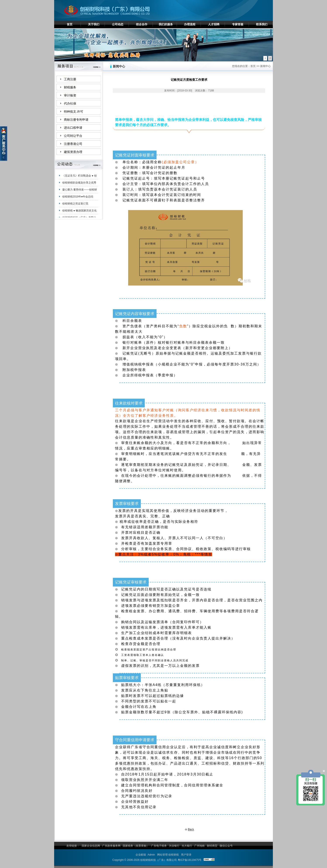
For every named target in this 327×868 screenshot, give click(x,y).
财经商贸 (212, 846)
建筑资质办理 (73, 152)
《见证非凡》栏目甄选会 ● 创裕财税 (79, 178)
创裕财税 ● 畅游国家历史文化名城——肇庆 (79, 213)
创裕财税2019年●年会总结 (78, 198)
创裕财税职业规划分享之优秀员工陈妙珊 (79, 185)
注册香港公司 (73, 144)
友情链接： (73, 846)
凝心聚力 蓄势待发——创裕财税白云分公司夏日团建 (80, 192)
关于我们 (94, 24)
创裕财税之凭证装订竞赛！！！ (75, 206)
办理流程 (190, 24)
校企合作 (142, 24)
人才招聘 (214, 24)
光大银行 (187, 846)
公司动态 (118, 24)
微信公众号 (226, 846)
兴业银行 (174, 846)
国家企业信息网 (91, 846)
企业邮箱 (141, 855)
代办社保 (70, 104)
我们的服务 (166, 24)
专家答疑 (238, 24)
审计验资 (70, 95)
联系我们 (262, 24)
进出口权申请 (73, 128)
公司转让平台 (73, 136)
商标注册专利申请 (76, 120)
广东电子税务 (159, 846)
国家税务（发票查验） (136, 846)
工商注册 (70, 79)
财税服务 (70, 87)
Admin (151, 855)
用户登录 (186, 855)
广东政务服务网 (111, 846)
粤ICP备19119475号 (190, 860)
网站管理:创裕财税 (168, 855)
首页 (70, 24)
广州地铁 (200, 846)
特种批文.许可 (74, 112)
